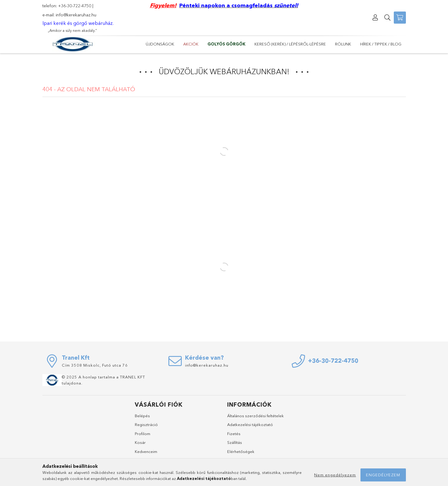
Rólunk (343, 44)
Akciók (191, 44)
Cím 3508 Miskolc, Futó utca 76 (95, 365)
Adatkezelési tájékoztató (250, 424)
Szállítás (235, 442)
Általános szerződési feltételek (256, 416)
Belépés (142, 416)
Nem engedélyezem (335, 475)
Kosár (140, 442)
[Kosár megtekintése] (400, 18)
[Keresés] (388, 18)
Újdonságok (160, 44)
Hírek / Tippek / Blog (381, 44)
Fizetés (234, 434)
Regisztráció (146, 424)
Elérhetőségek (241, 451)
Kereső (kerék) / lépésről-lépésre (290, 44)
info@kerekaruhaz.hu (76, 15)
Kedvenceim (146, 451)
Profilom (143, 434)
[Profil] (376, 18)
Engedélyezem (383, 475)
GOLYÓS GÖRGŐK (226, 44)
